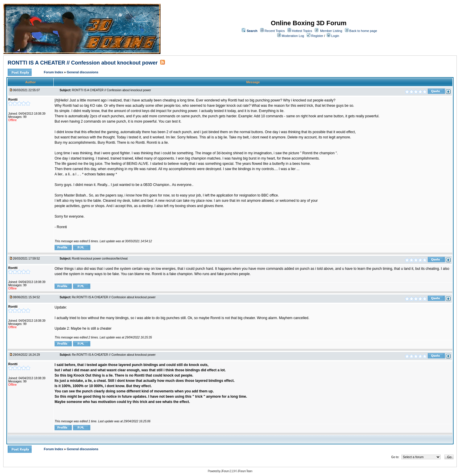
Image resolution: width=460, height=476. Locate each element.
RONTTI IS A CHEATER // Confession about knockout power (83, 63)
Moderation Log (293, 36)
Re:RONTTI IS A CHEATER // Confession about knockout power (114, 297)
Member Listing (331, 31)
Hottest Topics (302, 31)
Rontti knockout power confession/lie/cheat (100, 259)
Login (333, 36)
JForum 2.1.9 (228, 471)
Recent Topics (275, 31)
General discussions (83, 72)
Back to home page (363, 31)
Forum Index (54, 72)
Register (315, 36)
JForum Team (245, 471)
